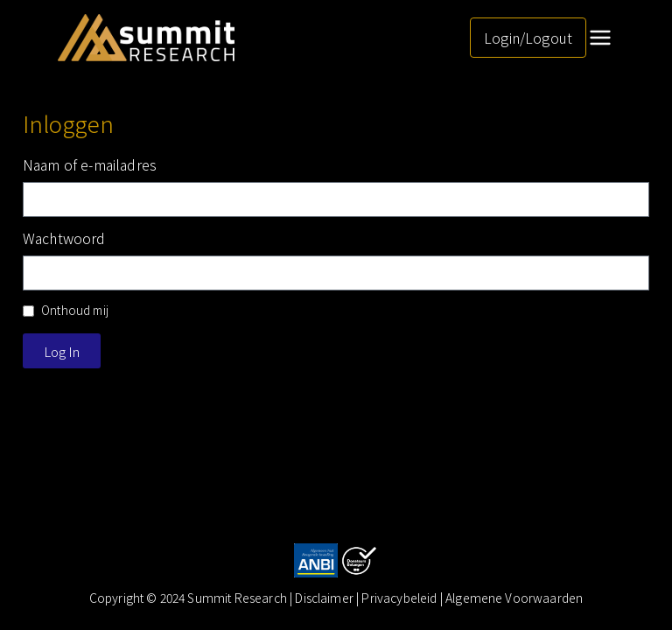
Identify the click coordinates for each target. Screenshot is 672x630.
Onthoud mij (66, 310)
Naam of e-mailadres (90, 164)
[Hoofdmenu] (600, 38)
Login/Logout (528, 38)
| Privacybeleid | (401, 598)
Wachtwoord (64, 238)
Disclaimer (325, 598)
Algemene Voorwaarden (514, 598)
